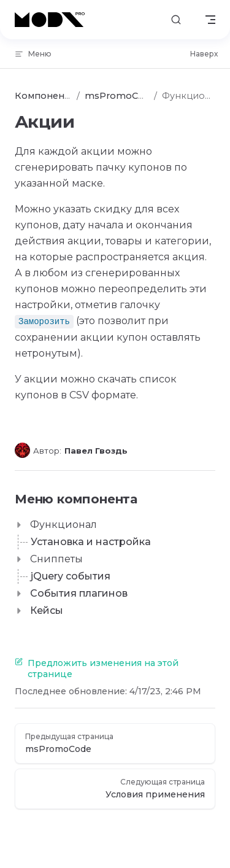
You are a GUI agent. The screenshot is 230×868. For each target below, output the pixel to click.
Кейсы (47, 610)
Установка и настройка (91, 542)
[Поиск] (176, 20)
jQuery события (71, 576)
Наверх (204, 54)
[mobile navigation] (210, 20)
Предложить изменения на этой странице (97, 668)
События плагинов (79, 593)
